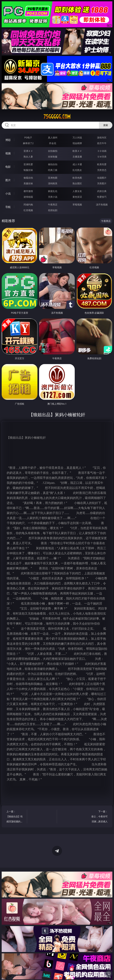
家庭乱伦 (53, 191)
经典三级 (53, 170)
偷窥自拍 (28, 178)
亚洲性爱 (28, 164)
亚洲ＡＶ (28, 151)
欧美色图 (77, 178)
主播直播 (77, 157)
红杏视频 (28, 210)
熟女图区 (77, 183)
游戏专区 (102, 137)
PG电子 (28, 137)
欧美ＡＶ (77, 151)
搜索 (106, 125)
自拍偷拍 (53, 151)
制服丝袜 (28, 170)
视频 (8, 153)
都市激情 (28, 191)
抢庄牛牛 (102, 143)
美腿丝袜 (28, 183)
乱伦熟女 (77, 170)
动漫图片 (102, 178)
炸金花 (53, 143)
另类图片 (102, 183)
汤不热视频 (102, 204)
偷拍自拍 (53, 164)
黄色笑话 (77, 197)
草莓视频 (77, 204)
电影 (8, 167)
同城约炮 (28, 204)
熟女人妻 (28, 157)
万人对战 (77, 137)
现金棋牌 (77, 143)
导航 (8, 207)
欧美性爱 (102, 164)
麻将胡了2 (28, 143)
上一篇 (15, 817)
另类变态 (102, 170)
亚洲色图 (53, 178)
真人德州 (53, 137)
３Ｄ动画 (102, 151)
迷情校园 (28, 197)
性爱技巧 (102, 197)
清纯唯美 (53, 183)
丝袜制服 (53, 157)
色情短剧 (53, 210)
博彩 (8, 140)
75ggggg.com (57, 117)
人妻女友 (77, 191)
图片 (8, 180)
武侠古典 (102, 191)
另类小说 (53, 197)
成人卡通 (77, 164)
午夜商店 (53, 204)
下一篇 (99, 817)
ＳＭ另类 (102, 157)
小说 (8, 194)
